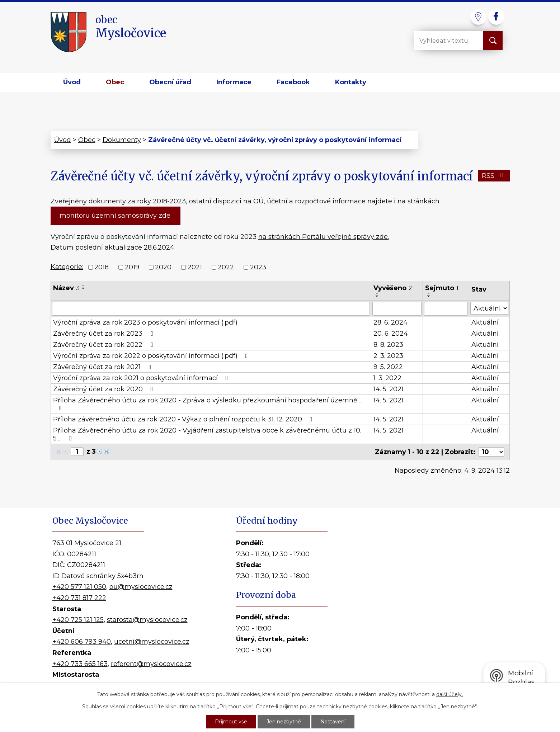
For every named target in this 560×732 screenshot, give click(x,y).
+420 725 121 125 (78, 620)
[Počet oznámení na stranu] (491, 452)
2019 (132, 267)
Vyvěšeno (393, 288)
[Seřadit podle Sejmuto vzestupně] (429, 293)
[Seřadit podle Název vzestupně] (84, 285)
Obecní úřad (170, 82)
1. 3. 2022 (387, 378)
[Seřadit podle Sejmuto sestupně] (429, 296)
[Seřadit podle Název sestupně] (84, 288)
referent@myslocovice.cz (151, 664)
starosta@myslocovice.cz (147, 620)
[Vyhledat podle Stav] (489, 308)
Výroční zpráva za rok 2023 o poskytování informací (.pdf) (145, 322)
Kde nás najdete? (425, 608)
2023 (258, 267)
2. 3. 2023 (388, 356)
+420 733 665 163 (80, 664)
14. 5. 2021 (389, 389)
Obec (115, 82)
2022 (226, 267)
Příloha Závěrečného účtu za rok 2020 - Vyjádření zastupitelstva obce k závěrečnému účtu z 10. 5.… (207, 434)
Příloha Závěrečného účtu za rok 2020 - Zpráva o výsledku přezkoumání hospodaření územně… (207, 404)
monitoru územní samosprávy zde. (116, 216)
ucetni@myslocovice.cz (152, 642)
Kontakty (351, 82)
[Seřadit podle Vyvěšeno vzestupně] (377, 293)
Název (66, 288)
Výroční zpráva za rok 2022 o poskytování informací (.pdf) (152, 356)
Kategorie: (67, 267)
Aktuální (485, 322)
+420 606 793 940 (82, 642)
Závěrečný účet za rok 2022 (104, 345)
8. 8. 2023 (388, 345)
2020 (163, 267)
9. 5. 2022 (388, 367)
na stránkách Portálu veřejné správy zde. (324, 237)
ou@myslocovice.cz (141, 587)
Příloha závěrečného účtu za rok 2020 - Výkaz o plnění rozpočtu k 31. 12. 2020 (184, 419)
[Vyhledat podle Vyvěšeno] (397, 309)
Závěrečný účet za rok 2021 (103, 367)
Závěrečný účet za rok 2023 (104, 334)
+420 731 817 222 (79, 598)
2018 (102, 267)
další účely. (450, 694)
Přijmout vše (231, 722)
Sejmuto (442, 288)
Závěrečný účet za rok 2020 (105, 389)
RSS (494, 176)
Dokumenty (122, 140)
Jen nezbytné (284, 722)
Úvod (72, 82)
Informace (234, 82)
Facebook (293, 82)
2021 (195, 267)
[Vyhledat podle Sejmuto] (446, 309)
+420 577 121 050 (79, 587)
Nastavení (333, 722)
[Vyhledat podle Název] (211, 309)
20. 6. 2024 (391, 334)
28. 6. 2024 (390, 322)
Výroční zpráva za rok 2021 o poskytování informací (142, 378)
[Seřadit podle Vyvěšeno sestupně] (377, 296)
